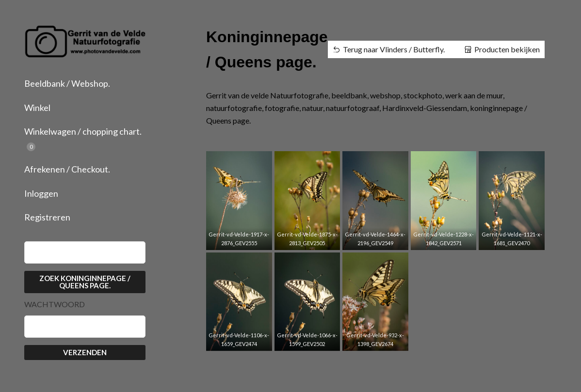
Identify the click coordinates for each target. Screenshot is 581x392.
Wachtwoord (55, 304)
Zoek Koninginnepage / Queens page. (85, 282)
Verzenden (85, 352)
